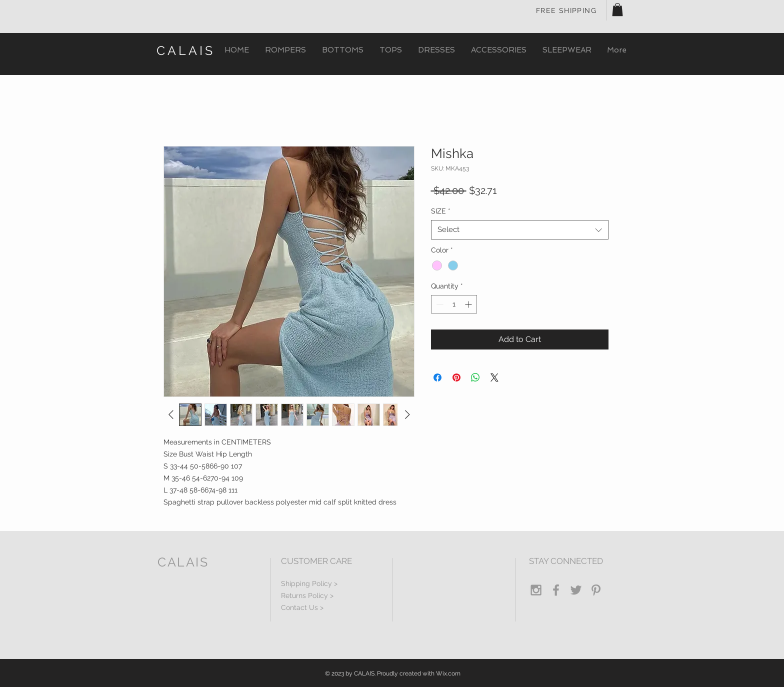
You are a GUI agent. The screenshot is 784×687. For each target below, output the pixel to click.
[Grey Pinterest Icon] (596, 590)
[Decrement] (439, 304)
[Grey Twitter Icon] (576, 590)
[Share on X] (494, 377)
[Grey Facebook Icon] (556, 590)
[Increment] (469, 304)
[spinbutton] (454, 304)
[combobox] (520, 230)
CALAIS (186, 50)
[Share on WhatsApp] (475, 377)
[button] (617, 9)
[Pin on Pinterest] (456, 377)
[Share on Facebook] (437, 377)
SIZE (441, 211)
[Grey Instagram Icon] (536, 590)
